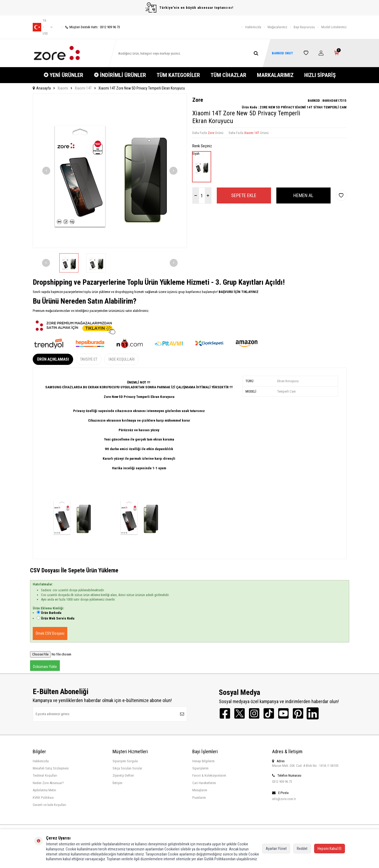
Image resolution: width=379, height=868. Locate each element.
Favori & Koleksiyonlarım (209, 775)
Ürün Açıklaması (53, 359)
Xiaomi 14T (83, 88)
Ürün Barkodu (51, 613)
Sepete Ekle (244, 195)
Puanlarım (199, 798)
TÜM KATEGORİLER (178, 75)
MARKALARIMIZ (275, 75)
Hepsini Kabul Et (330, 849)
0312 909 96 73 (282, 782)
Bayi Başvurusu (304, 27)
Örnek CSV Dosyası (50, 633)
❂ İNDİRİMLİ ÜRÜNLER (120, 75)
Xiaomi (63, 88)
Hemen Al (303, 195)
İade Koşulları (122, 359)
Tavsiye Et (89, 359)
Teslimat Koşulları (45, 775)
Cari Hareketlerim (204, 783)
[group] (110, 171)
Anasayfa (42, 88)
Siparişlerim (200, 768)
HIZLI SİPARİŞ (320, 75)
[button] (46, 171)
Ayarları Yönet (276, 849)
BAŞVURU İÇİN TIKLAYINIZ (238, 292)
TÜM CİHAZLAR (228, 75)
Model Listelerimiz (334, 27)
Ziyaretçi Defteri (123, 775)
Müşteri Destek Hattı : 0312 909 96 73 (91, 27)
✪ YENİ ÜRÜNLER (63, 75)
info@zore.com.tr (284, 799)
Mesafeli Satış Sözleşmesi (51, 768)
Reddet (302, 849)
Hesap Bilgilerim (203, 761)
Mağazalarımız (277, 27)
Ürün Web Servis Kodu (58, 618)
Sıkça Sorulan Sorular (127, 768)
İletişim (117, 783)
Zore (198, 100)
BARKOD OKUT (282, 53)
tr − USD (43, 27)
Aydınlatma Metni (44, 790)
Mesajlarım (200, 790)
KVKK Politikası (43, 798)
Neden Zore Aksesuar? (48, 783)
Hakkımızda (253, 27)
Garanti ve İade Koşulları (49, 805)
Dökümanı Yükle (45, 667)
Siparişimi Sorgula (125, 761)
